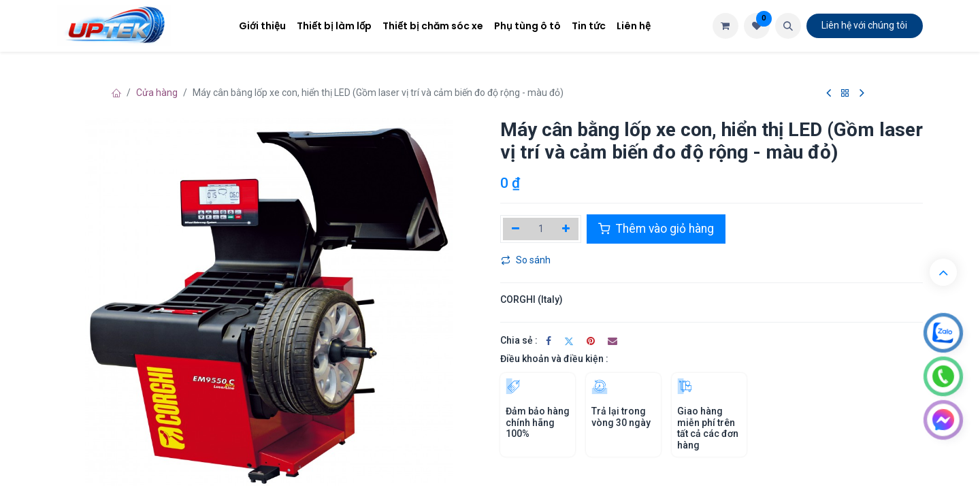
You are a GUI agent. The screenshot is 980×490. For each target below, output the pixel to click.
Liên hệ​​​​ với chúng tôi (864, 25)
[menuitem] (262, 26)
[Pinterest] (591, 341)
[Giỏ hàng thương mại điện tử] (725, 26)
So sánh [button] (526, 260)
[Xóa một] (516, 229)
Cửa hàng (157, 93)
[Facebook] (549, 341)
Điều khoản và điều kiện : (554, 359)
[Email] (612, 341)
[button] (788, 26)
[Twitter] (569, 341)
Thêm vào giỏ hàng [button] (656, 229)
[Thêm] (567, 229)
